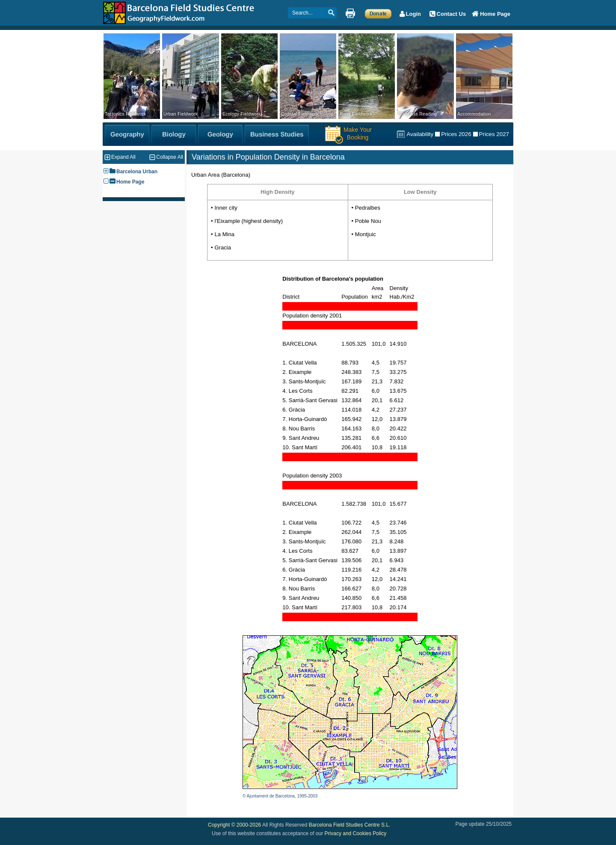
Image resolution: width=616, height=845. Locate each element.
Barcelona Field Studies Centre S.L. (350, 825)
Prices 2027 (494, 134)
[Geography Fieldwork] (127, 134)
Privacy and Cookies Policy (356, 833)
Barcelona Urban (137, 172)
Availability (420, 134)
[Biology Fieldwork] (174, 134)
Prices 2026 (456, 134)
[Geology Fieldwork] (220, 134)
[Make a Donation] (378, 13)
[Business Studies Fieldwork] (277, 134)
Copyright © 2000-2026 (234, 825)
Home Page (130, 182)
